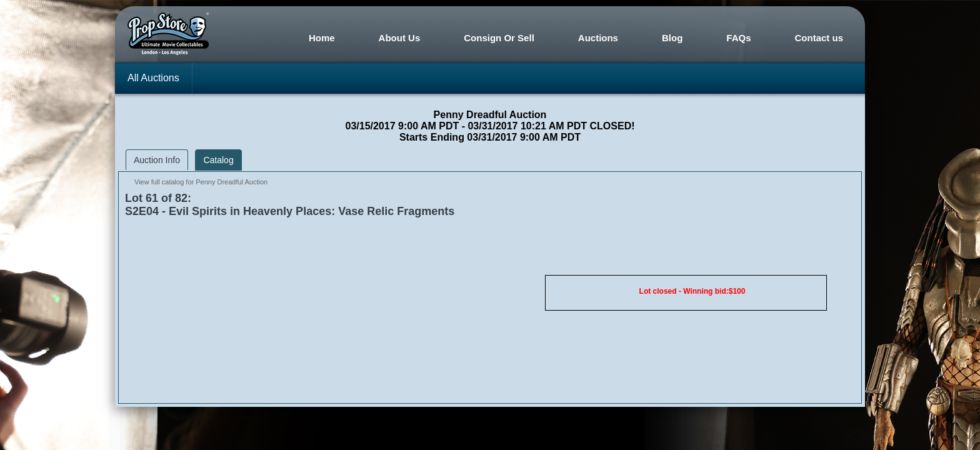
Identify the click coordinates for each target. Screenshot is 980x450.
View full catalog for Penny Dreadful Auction (201, 182)
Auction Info (157, 160)
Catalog (218, 160)
